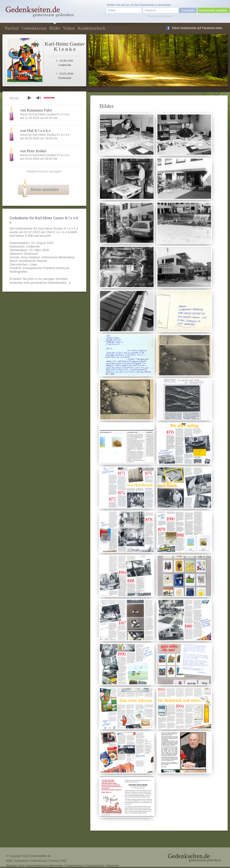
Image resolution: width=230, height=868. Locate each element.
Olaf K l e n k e (57, 232)
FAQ (63, 861)
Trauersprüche (95, 866)
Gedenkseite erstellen (213, 11)
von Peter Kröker (33, 151)
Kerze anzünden (45, 189)
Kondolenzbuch (92, 28)
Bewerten (113, 866)
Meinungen (56, 866)
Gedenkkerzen (34, 28)
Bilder (55, 28)
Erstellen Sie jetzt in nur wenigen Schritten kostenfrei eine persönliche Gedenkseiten (39, 281)
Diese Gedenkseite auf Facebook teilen (197, 28)
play (29, 98)
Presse (54, 861)
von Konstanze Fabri (36, 110)
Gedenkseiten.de (40, 856)
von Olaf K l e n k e (35, 131)
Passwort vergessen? (160, 16)
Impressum (21, 861)
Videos (69, 28)
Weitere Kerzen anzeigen (44, 171)
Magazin (11, 866)
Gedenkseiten (75, 866)
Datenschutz (39, 861)
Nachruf (12, 28)
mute (39, 98)
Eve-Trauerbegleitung (33, 866)
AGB (9, 861)
